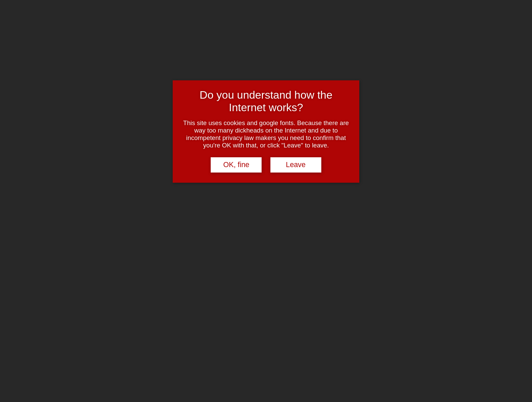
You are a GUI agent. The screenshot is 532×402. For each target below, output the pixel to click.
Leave (296, 165)
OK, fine (236, 165)
